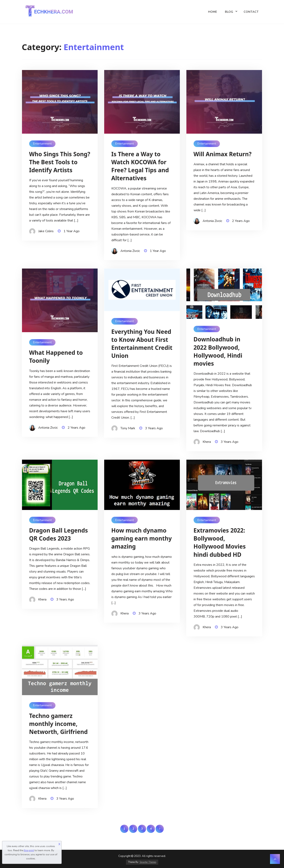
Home (213, 12)
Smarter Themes (148, 862)
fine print (29, 850)
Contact (251, 12)
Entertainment (42, 144)
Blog (229, 12)
